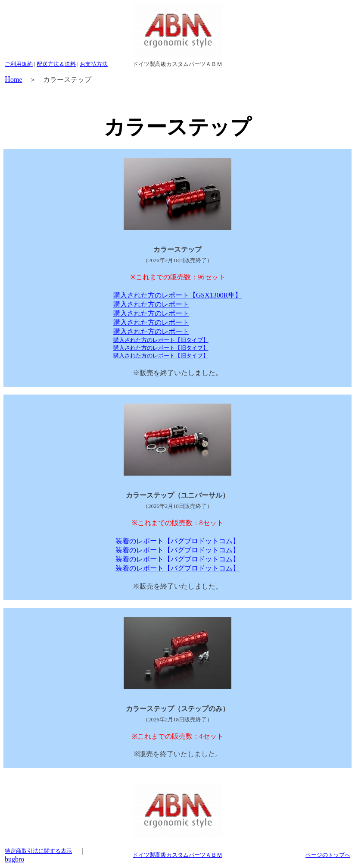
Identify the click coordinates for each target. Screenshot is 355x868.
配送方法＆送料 (56, 64)
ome (14, 80)
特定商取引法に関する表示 (38, 851)
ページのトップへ (328, 855)
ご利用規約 (19, 64)
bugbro (14, 859)
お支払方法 (94, 64)
